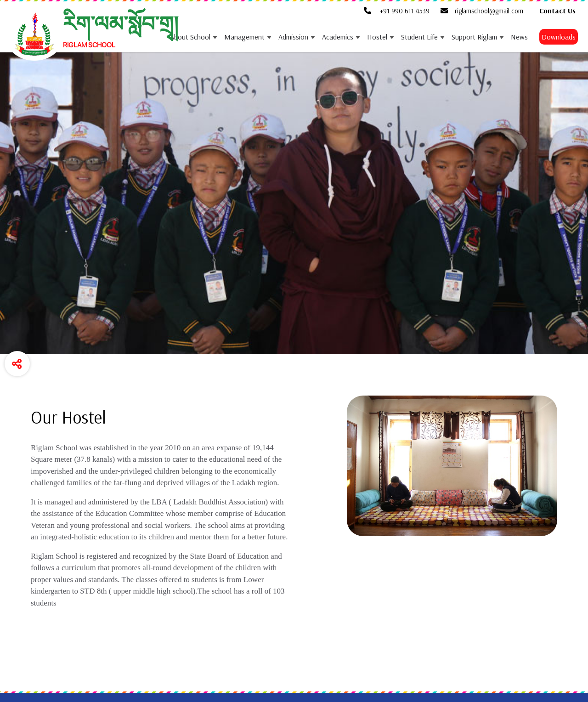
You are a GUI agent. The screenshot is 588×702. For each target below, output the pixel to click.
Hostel (377, 37)
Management (244, 37)
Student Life (419, 37)
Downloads (559, 37)
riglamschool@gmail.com (482, 11)
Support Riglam (474, 37)
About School (190, 37)
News (519, 37)
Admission (293, 37)
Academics (338, 37)
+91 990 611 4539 (397, 11)
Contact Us (557, 11)
